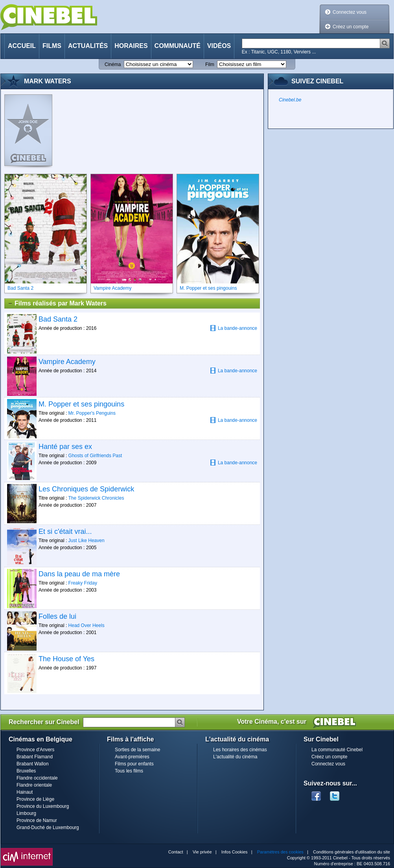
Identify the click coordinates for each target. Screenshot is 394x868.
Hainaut (25, 792)
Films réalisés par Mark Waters (57, 303)
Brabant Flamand (35, 757)
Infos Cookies (235, 852)
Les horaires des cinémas (240, 750)
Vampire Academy (67, 362)
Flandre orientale (34, 785)
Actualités (88, 46)
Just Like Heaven (87, 541)
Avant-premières (132, 757)
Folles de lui (57, 616)
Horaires (131, 46)
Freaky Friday (83, 583)
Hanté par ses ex (65, 447)
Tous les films (129, 771)
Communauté (178, 46)
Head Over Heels (87, 625)
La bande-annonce (234, 328)
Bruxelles (26, 771)
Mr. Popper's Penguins (92, 413)
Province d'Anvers (35, 750)
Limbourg (26, 813)
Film (210, 64)
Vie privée (202, 852)
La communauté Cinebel (337, 750)
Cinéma (113, 64)
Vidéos (219, 46)
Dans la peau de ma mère (79, 574)
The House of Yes (66, 659)
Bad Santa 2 (58, 319)
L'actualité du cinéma (235, 757)
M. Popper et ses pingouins (81, 404)
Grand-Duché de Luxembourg (48, 828)
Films (52, 46)
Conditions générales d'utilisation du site (352, 852)
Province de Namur (37, 820)
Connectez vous (350, 12)
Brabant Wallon (33, 764)
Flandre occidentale (37, 778)
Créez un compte (351, 27)
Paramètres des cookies (280, 852)
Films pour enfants (134, 764)
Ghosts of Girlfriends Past (95, 456)
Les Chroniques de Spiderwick (86, 489)
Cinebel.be (290, 100)
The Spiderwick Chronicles (96, 498)
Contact (176, 852)
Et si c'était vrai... (65, 531)
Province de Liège (35, 799)
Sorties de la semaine (137, 750)
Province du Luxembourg (43, 806)
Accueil (22, 46)
